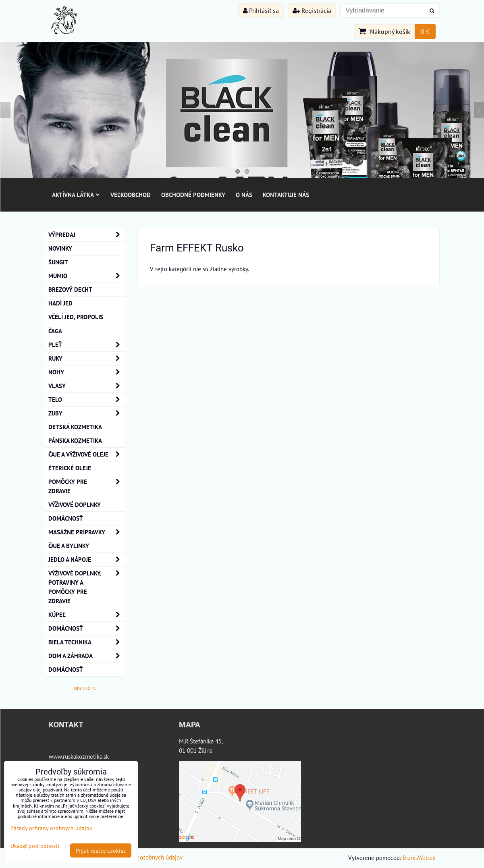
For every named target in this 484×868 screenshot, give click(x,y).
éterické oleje (70, 468)
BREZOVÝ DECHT (70, 289)
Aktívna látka (76, 195)
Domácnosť (66, 518)
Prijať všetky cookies (101, 850)
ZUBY (87, 413)
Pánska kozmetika (75, 440)
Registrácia (312, 10)
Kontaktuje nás (286, 195)
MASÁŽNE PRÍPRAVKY (87, 532)
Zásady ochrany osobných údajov (141, 857)
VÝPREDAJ (87, 235)
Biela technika (87, 642)
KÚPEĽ (87, 615)
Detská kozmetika (75, 427)
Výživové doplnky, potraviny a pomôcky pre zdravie (87, 587)
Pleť (87, 345)
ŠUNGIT (58, 262)
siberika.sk (85, 688)
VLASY (87, 386)
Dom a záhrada (87, 656)
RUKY (87, 358)
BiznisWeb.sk (419, 858)
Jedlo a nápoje (87, 560)
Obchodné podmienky (193, 195)
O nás (244, 195)
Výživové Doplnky (75, 505)
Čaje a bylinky (69, 546)
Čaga (55, 331)
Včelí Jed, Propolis (76, 317)
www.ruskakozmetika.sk (79, 756)
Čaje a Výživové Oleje (87, 454)
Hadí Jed (60, 303)
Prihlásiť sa (261, 10)
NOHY (87, 372)
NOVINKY (60, 248)
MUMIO (87, 276)
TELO (87, 400)
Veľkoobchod (131, 195)
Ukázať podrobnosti (35, 846)
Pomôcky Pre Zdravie (87, 486)
